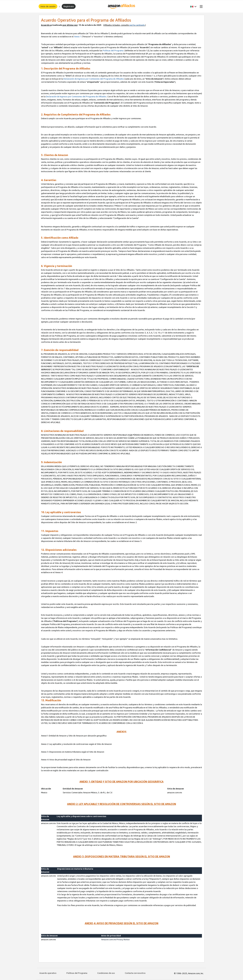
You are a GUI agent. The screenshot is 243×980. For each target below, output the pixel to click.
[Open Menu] (201, 6)
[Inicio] (122, 6)
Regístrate (69, 6)
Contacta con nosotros (135, 973)
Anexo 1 (78, 37)
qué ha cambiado (137, 25)
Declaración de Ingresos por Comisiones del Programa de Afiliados (94, 79)
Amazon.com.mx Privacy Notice (115, 939)
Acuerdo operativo (48, 973)
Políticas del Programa (113, 50)
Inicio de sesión (48, 6)
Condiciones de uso (106, 973)
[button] (193, 6)
